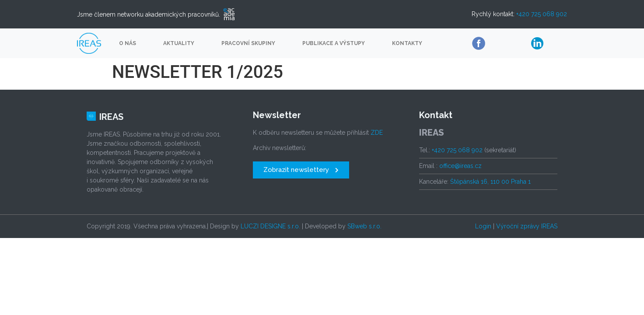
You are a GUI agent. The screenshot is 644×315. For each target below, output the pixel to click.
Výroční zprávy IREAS (527, 226)
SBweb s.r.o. (364, 226)
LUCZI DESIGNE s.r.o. (270, 226)
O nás (128, 43)
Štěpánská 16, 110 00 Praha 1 (490, 182)
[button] (301, 170)
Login (483, 226)
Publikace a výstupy (334, 43)
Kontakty (407, 43)
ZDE (377, 133)
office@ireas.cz (460, 166)
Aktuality (179, 43)
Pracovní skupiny (248, 43)
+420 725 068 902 (542, 14)
